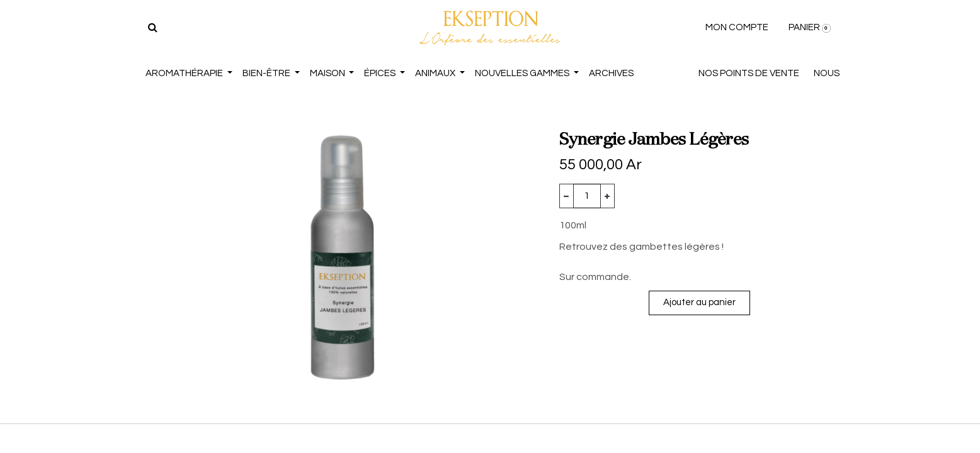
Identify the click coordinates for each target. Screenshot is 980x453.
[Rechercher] (153, 28)
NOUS (827, 73)
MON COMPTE (737, 27)
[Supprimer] (567, 196)
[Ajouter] (607, 196)
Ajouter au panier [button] (699, 302)
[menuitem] (611, 74)
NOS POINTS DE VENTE (749, 73)
